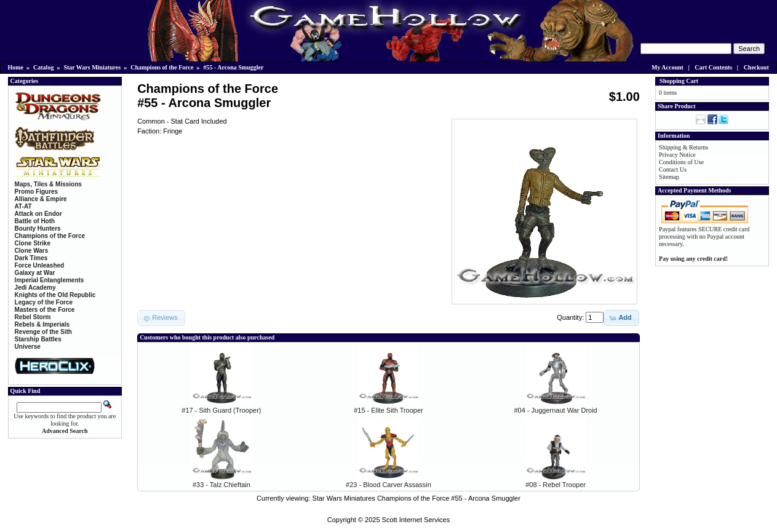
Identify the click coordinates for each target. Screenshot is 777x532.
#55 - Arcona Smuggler (234, 67)
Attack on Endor (38, 214)
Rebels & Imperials (42, 324)
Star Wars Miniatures (92, 67)
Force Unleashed (40, 265)
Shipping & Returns (683, 147)
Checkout (756, 67)
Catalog (43, 67)
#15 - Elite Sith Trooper (389, 410)
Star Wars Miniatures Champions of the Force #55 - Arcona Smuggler (416, 498)
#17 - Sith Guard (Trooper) (221, 410)
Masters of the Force (45, 310)
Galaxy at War (35, 273)
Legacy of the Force (44, 302)
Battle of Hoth (35, 221)
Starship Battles (38, 339)
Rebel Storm (33, 317)
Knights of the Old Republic (55, 295)
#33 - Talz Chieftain (221, 485)
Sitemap (669, 177)
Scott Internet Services (416, 520)
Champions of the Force (162, 67)
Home (16, 67)
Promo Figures (37, 192)
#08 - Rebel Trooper (556, 485)
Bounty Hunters (38, 228)
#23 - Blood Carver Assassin (389, 485)
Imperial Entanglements (50, 280)
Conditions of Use (681, 162)
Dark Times (31, 258)
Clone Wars (32, 251)
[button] (621, 318)
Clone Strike (33, 243)
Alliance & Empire (41, 199)
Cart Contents (713, 67)
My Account (667, 67)
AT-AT (23, 206)
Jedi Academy (35, 288)
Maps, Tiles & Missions (48, 184)
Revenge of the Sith (43, 332)
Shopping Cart (679, 81)
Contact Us (673, 169)
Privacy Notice (677, 155)
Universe (28, 347)
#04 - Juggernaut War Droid (555, 410)
